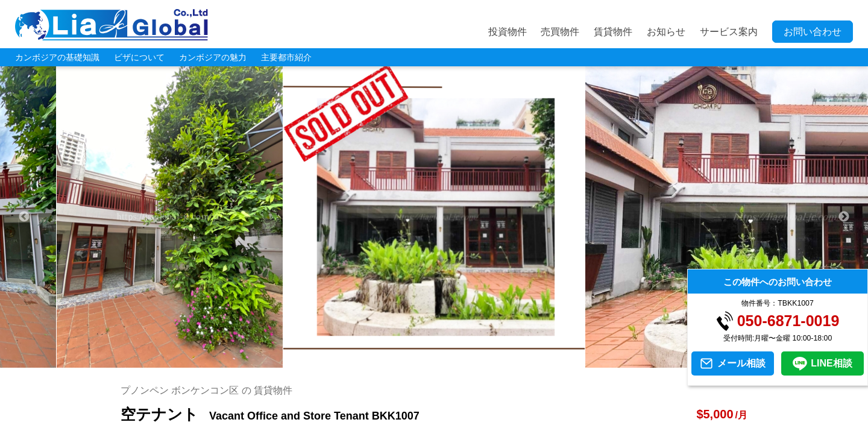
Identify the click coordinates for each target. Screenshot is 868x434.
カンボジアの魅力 (213, 57)
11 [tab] (488, 362)
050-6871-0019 (788, 321)
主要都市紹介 (286, 57)
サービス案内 (729, 32)
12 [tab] (506, 362)
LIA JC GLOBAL (112, 25)
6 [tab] (398, 362)
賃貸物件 (613, 32)
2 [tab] (325, 362)
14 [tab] (542, 362)
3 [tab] (344, 362)
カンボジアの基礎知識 (57, 57)
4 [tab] (362, 362)
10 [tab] (470, 362)
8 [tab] (434, 362)
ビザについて (139, 57)
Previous (24, 217)
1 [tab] (307, 362)
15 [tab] (561, 362)
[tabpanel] (434, 217)
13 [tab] (524, 362)
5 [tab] (380, 362)
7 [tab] (416, 362)
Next (844, 217)
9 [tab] (452, 362)
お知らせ (666, 32)
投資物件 (508, 32)
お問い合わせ (813, 32)
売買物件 (560, 32)
